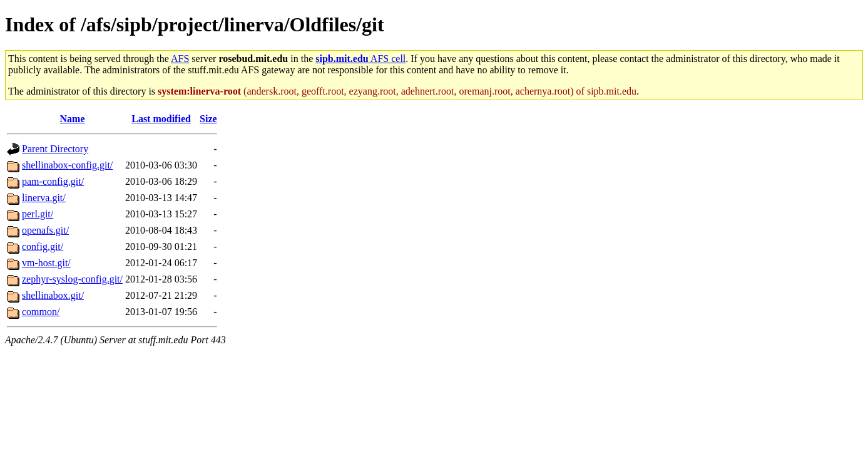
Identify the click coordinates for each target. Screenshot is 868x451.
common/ (41, 312)
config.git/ (43, 246)
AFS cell (360, 59)
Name (73, 119)
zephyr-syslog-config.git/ (72, 279)
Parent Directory (55, 149)
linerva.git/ (44, 198)
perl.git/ (38, 214)
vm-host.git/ (46, 263)
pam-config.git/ (53, 181)
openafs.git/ (45, 230)
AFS (180, 59)
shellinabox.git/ (53, 295)
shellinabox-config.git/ (67, 165)
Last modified (161, 119)
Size (208, 119)
